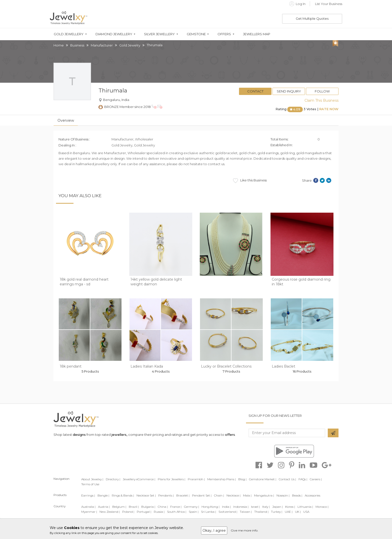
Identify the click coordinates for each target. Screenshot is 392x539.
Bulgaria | (148, 507)
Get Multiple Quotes (312, 18)
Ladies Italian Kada (147, 366)
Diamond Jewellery (114, 34)
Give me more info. (244, 530)
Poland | (128, 512)
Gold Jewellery (69, 34)
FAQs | (303, 479)
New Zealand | (110, 512)
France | (176, 507)
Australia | (88, 507)
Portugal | (144, 512)
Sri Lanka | (208, 512)
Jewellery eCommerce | (139, 479)
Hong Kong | (210, 507)
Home (59, 45)
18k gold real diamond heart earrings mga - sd (84, 282)
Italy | (266, 507)
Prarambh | (196, 479)
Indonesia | (241, 507)
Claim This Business (321, 100)
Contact (255, 91)
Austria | (104, 507)
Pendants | (166, 495)
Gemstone (196, 34)
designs (79, 435)
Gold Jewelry (130, 45)
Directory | (113, 479)
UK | (298, 512)
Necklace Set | (146, 495)
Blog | (242, 479)
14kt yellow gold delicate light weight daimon (156, 282)
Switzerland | (228, 512)
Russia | (159, 512)
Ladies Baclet (283, 366)
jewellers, (119, 435)
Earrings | (88, 495)
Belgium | (119, 507)
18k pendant (71, 366)
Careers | (316, 479)
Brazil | (134, 507)
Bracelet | (183, 495)
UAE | (289, 512)
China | (163, 507)
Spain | (194, 512)
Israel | (255, 507)
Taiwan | (246, 512)
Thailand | (261, 512)
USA (306, 512)
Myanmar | (89, 512)
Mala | (247, 495)
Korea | (290, 507)
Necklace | (233, 495)
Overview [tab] (66, 120)
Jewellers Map (257, 34)
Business (77, 45)
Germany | (191, 507)
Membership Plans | (221, 479)
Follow (322, 91)
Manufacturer (102, 45)
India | (226, 507)
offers (230, 435)
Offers (224, 34)
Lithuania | (305, 507)
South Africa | (177, 512)
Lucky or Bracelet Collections (226, 366)
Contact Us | (287, 479)
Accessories (312, 495)
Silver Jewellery (159, 34)
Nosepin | (283, 495)
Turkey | (277, 512)
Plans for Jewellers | (171, 479)
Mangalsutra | (264, 495)
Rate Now (329, 109)
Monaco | (322, 507)
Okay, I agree (214, 531)
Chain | (219, 495)
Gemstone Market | (263, 479)
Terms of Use (90, 484)
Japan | (277, 507)
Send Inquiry (289, 91)
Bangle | (103, 495)
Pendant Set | (202, 495)
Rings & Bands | (123, 495)
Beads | (297, 495)
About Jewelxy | (92, 479)
